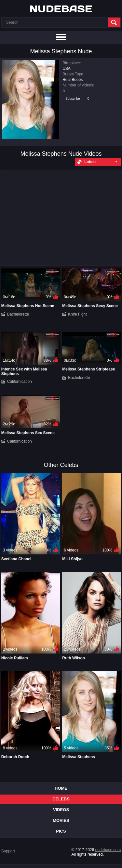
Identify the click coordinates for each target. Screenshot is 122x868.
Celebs (61, 799)
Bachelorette (18, 314)
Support (8, 851)
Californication (20, 382)
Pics (61, 831)
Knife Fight (77, 314)
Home (61, 788)
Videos (61, 810)
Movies (61, 820)
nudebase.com (108, 850)
